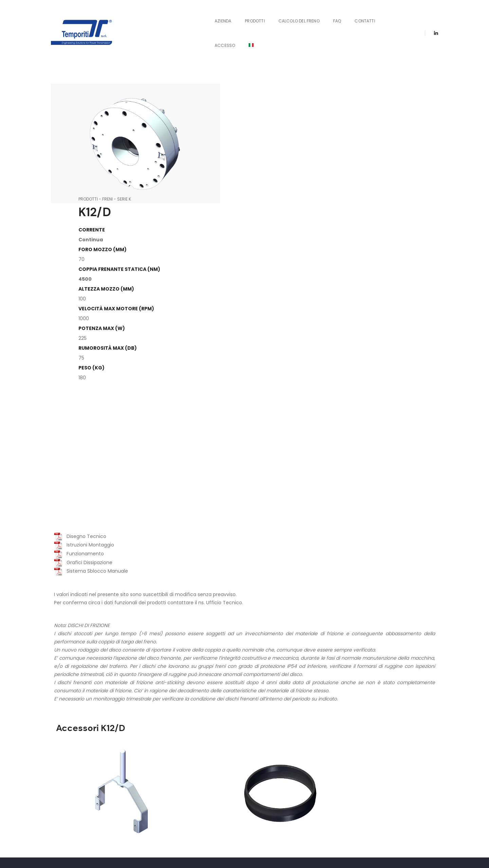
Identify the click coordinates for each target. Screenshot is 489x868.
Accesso (382, 15)
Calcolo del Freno (282, 15)
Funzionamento (78, 404)
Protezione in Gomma (199, 656)
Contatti (347, 15)
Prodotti (237, 15)
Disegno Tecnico (79, 386)
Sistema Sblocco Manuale (90, 421)
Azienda (206, 15)
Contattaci (282, 755)
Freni (243, 51)
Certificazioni (385, 755)
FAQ (320, 15)
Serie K (260, 51)
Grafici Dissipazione (82, 413)
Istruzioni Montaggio (83, 395)
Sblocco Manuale (97, 656)
